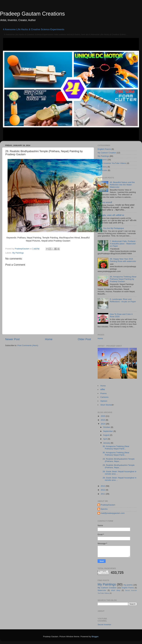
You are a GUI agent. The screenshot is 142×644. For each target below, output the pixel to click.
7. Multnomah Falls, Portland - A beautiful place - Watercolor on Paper (123, 244)
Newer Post (12, 339)
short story (102, 167)
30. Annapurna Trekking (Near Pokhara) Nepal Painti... (116, 447)
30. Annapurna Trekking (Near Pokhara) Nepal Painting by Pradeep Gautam (123, 279)
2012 (103, 490)
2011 (103, 494)
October (107, 427)
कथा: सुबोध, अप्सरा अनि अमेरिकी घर (111, 215)
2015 (103, 420)
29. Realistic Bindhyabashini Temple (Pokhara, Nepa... (119, 460)
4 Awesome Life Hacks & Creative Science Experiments (34, 29)
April (105, 439)
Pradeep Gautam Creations (32, 14)
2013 (103, 486)
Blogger (95, 637)
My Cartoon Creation (107, 153)
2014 (103, 424)
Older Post (84, 339)
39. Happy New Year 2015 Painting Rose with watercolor (123, 260)
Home (49, 339)
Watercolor (102, 170)
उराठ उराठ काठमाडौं (105, 202)
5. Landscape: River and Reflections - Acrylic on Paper (123, 300)
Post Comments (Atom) (28, 345)
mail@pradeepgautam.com (113, 513)
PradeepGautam (108, 505)
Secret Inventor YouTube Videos (112, 163)
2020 (103, 416)
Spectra (104, 509)
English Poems (104, 149)
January (107, 443)
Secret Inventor (104, 625)
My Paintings (18, 253)
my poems (102, 160)
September (108, 431)
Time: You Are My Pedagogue (111, 228)
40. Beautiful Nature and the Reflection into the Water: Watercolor (122, 185)
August (106, 435)
